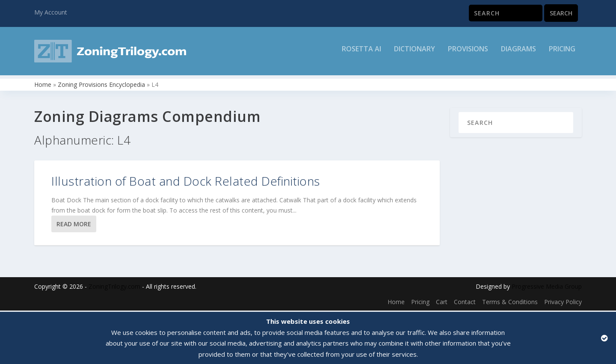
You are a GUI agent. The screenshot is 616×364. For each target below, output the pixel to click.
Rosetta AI (361, 54)
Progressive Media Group (547, 288)
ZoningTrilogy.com (114, 288)
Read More (74, 225)
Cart (442, 303)
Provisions (468, 54)
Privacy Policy (563, 303)
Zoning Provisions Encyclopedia (101, 86)
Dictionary (415, 54)
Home (43, 86)
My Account (51, 12)
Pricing (562, 54)
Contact (465, 303)
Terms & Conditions (510, 303)
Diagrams (518, 54)
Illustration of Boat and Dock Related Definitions (186, 182)
